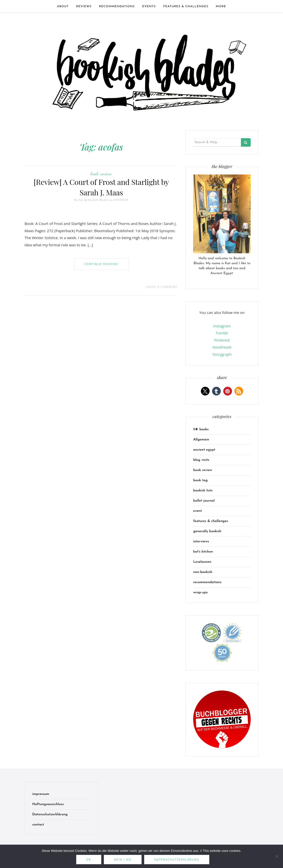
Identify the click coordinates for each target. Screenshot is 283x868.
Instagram (222, 326)
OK (89, 859)
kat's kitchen (203, 552)
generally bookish (207, 531)
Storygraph (222, 354)
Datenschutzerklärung (50, 814)
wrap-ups (200, 592)
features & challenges (186, 6)
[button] (205, 391)
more (221, 6)
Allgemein (201, 440)
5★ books (201, 429)
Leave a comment (162, 287)
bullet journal (204, 501)
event (198, 511)
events (149, 6)
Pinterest (222, 340)
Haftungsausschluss (48, 804)
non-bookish (203, 572)
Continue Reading (101, 264)
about (63, 6)
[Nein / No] (277, 856)
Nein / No (123, 859)
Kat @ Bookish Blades (93, 200)
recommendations (117, 6)
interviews (201, 542)
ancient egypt (204, 450)
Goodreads (222, 347)
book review (101, 174)
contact (38, 825)
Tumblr (222, 333)
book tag (200, 480)
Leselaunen (202, 562)
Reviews (84, 6)
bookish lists (203, 491)
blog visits (201, 460)
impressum (41, 794)
